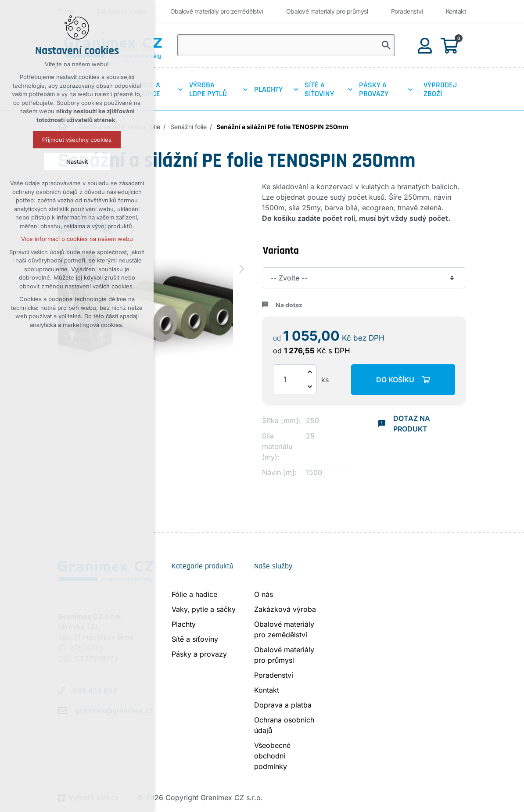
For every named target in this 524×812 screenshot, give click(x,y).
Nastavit (77, 162)
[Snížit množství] (310, 387)
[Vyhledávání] (386, 45)
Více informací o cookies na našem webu (77, 239)
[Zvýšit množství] (310, 372)
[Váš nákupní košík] (451, 45)
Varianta (281, 251)
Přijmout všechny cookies (77, 140)
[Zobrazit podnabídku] (180, 90)
